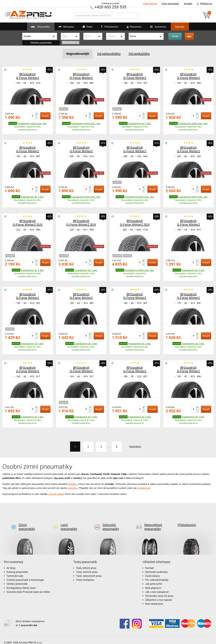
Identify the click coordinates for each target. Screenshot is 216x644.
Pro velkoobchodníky (157, 575)
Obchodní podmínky (156, 567)
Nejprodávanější (78, 54)
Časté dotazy (152, 571)
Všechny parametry (41, 43)
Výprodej (180, 27)
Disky (86, 28)
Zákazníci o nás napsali (159, 595)
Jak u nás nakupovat (157, 587)
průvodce (73, 488)
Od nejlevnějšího (109, 54)
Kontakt (188, 4)
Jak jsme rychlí (154, 579)
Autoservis (156, 28)
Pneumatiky (38, 28)
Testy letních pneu (86, 563)
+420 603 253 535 (110, 7)
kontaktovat (144, 488)
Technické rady (15, 571)
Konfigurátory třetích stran (21, 583)
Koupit (45, 116)
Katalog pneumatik (17, 567)
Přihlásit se (203, 4)
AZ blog (11, 563)
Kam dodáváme (154, 599)
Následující (135, 447)
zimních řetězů (56, 494)
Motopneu (64, 28)
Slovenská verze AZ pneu (159, 591)
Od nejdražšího (139, 54)
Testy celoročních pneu (89, 571)
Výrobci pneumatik (17, 579)
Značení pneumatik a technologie (25, 575)
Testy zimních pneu (87, 567)
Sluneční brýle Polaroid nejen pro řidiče (28, 587)
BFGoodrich (71, 42)
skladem (73, 484)
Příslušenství (110, 27)
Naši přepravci (153, 583)
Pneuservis (132, 28)
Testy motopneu (85, 575)
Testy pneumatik (170, 4)
